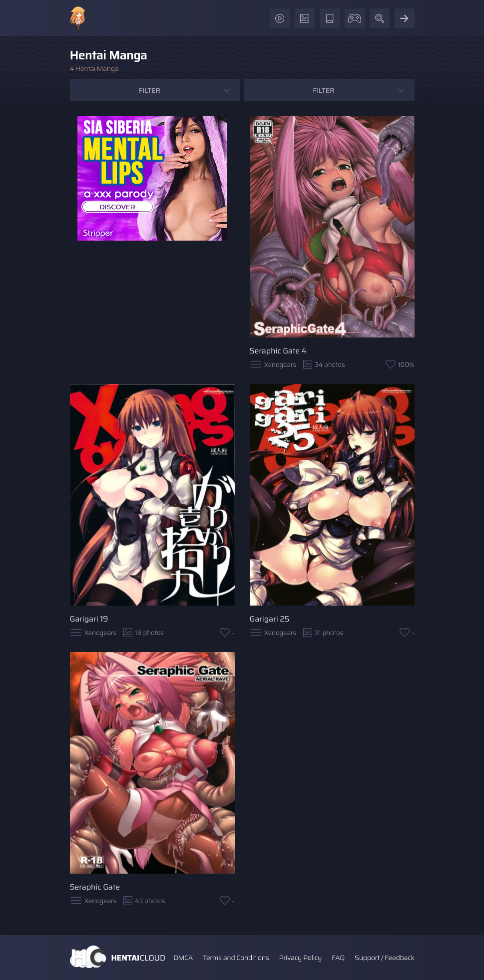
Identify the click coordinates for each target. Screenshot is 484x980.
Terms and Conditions (236, 958)
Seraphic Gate (95, 887)
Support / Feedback (384, 958)
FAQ (338, 958)
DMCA (183, 958)
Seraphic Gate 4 (278, 351)
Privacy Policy (300, 958)
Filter (150, 90)
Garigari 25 (270, 619)
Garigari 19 (89, 619)
